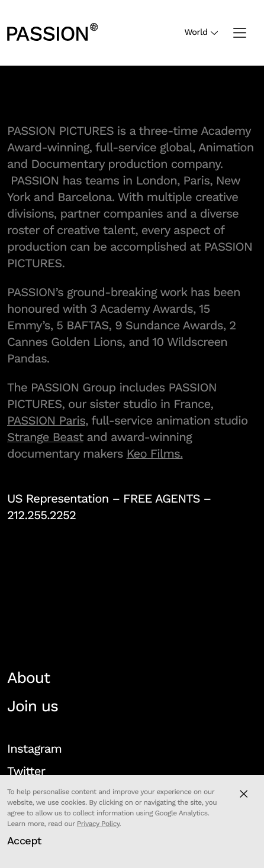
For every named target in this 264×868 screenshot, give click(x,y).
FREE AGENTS (162, 498)
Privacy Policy (98, 824)
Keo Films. (155, 454)
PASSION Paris (46, 420)
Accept (24, 841)
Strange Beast (45, 437)
